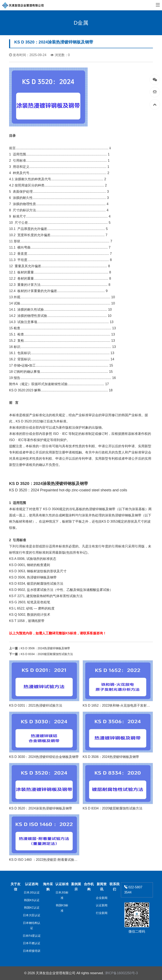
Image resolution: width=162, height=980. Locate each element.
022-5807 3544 (133, 890)
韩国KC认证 (32, 908)
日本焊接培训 (32, 951)
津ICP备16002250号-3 (121, 973)
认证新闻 (102, 905)
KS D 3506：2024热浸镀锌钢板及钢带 (45, 648)
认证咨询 (32, 884)
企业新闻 (102, 898)
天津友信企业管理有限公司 (56, 973)
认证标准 (62, 884)
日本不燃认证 (32, 943)
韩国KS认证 (32, 900)
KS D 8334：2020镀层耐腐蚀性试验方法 (47, 654)
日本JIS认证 (32, 892)
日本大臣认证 (32, 915)
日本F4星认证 (32, 936)
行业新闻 (102, 913)
